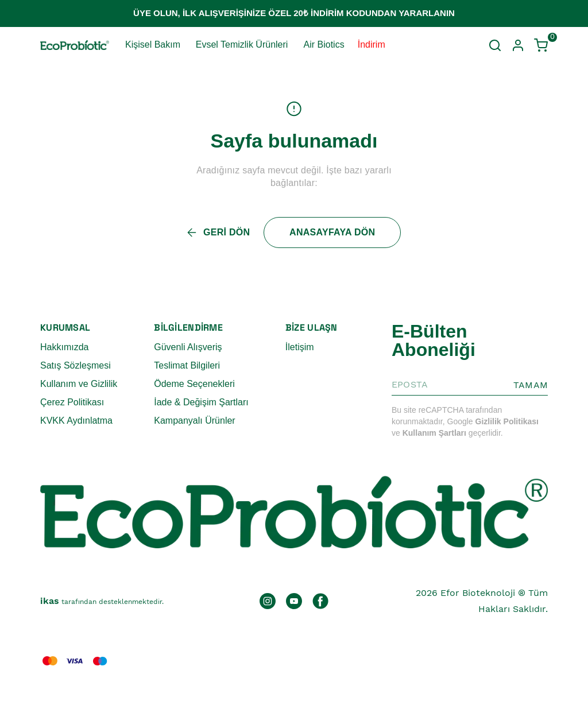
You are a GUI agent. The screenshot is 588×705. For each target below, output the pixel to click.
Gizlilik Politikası (507, 421)
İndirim (372, 44)
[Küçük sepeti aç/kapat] (541, 45)
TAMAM (531, 385)
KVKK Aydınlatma (76, 421)
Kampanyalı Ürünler (194, 421)
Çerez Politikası (72, 402)
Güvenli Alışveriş (188, 347)
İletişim (300, 347)
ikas (50, 601)
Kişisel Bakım (153, 44)
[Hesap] (518, 45)
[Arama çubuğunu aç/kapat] (495, 45)
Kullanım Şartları (434, 433)
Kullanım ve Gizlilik (79, 384)
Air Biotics (324, 44)
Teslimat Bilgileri (187, 365)
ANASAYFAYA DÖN (332, 232)
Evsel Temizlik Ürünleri (242, 44)
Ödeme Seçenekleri (194, 384)
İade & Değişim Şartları (201, 402)
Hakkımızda (64, 347)
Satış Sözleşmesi (76, 365)
